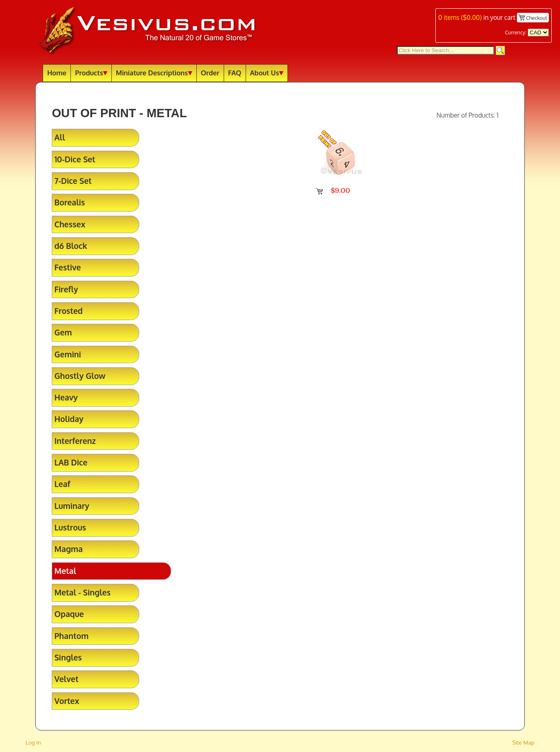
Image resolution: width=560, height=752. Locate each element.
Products (91, 73)
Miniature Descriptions (154, 73)
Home (57, 73)
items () (460, 17)
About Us (267, 73)
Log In (33, 742)
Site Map (524, 742)
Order (210, 73)
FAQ (235, 73)
